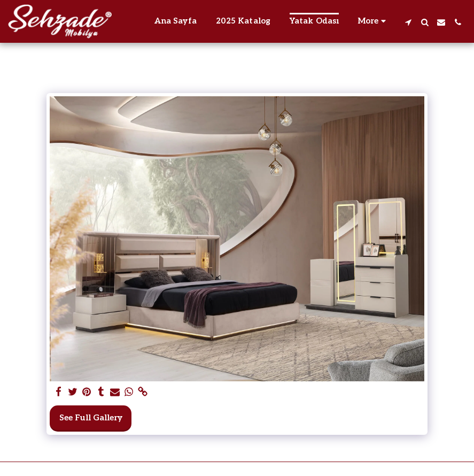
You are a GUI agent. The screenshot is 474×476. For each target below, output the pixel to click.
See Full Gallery (91, 418)
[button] (408, 21)
